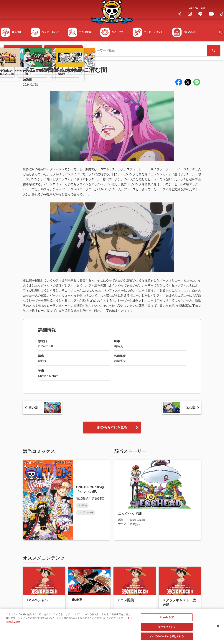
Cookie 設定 (167, 619)
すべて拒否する (167, 629)
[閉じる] (218, 628)
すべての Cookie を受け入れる (167, 638)
